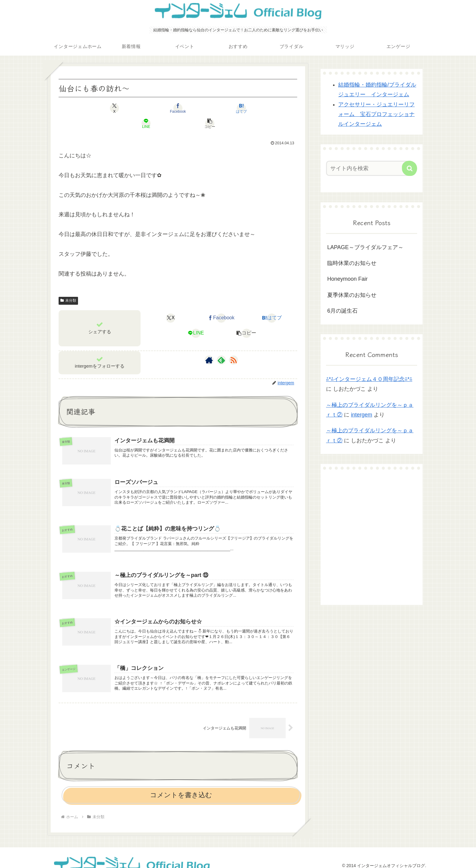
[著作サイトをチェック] (209, 345)
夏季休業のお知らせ (352, 295)
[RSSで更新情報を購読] (233, 345)
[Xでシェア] (98, 108)
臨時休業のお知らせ (352, 263)
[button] (258, 108)
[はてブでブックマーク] (178, 108)
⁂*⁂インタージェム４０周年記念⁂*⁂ (369, 379)
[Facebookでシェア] (138, 108)
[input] (368, 168)
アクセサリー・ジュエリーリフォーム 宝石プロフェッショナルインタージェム (376, 114)
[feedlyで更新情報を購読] (221, 345)
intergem (362, 415)
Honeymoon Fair (347, 279)
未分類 (68, 285)
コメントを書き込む (181, 789)
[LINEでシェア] (218, 108)
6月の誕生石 (342, 311)
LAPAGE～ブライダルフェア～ (365, 247)
